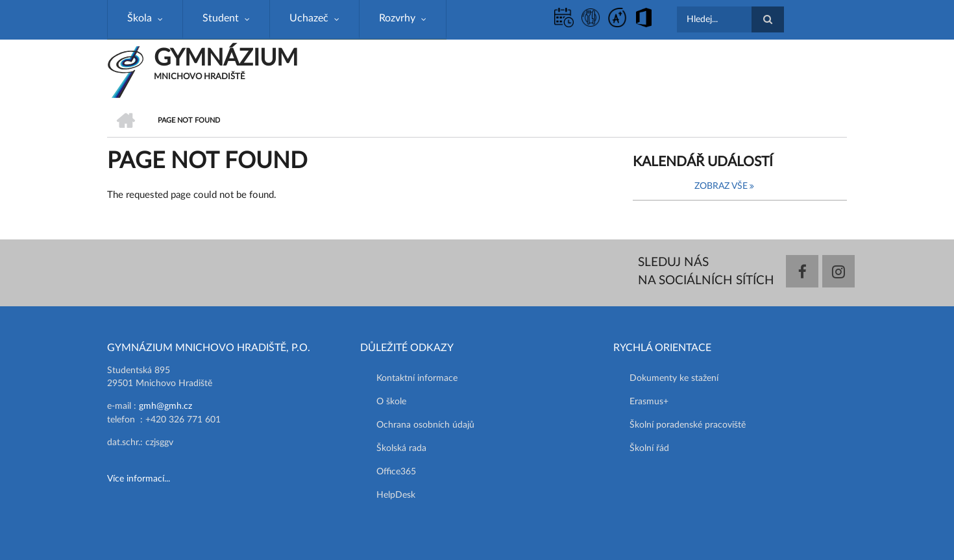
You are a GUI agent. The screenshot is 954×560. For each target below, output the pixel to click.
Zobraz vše (721, 186)
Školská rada (401, 448)
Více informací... (139, 479)
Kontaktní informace (417, 378)
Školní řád (649, 448)
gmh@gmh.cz (165, 406)
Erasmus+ (649, 402)
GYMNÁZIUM (226, 58)
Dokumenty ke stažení (674, 378)
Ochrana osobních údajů (425, 425)
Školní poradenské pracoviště (688, 425)
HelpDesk (396, 495)
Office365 (396, 472)
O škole (391, 402)
